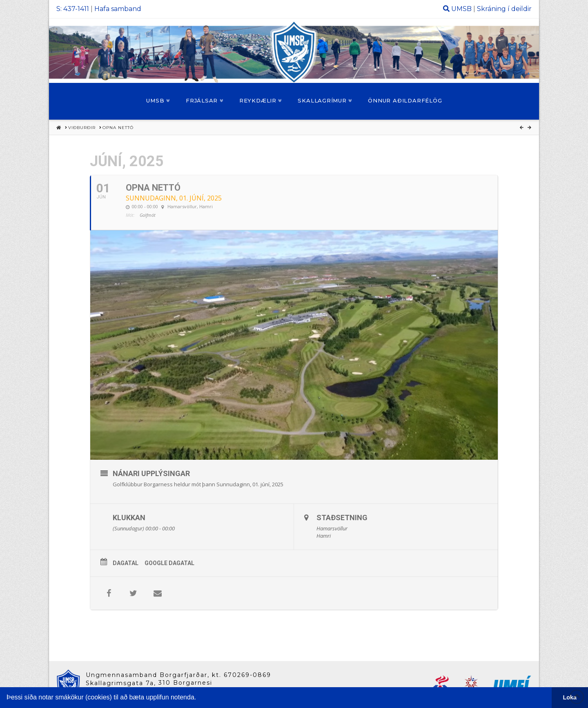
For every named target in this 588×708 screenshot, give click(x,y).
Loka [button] (570, 697)
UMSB (461, 9)
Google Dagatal (169, 563)
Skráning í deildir (504, 9)
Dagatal (126, 563)
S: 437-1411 (73, 9)
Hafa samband (118, 9)
